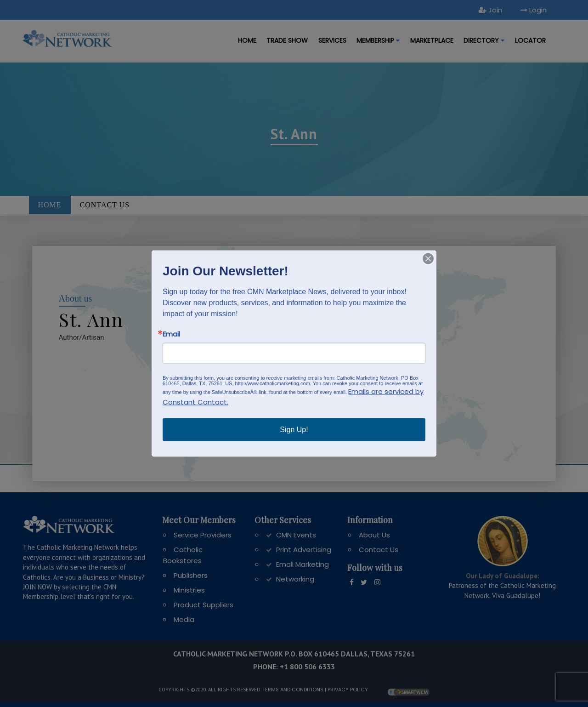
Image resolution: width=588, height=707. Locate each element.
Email (171, 334)
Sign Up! (294, 430)
